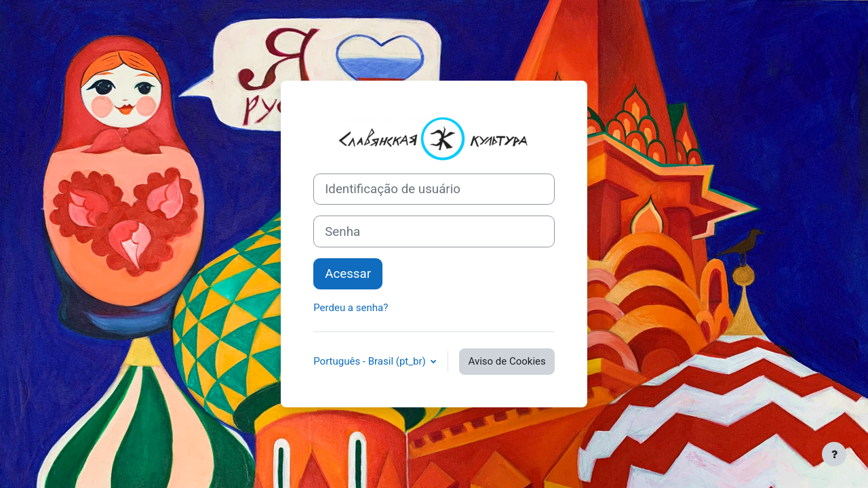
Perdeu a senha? (351, 308)
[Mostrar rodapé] (834, 454)
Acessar (348, 274)
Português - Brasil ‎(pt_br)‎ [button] (371, 361)
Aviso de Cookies (507, 361)
